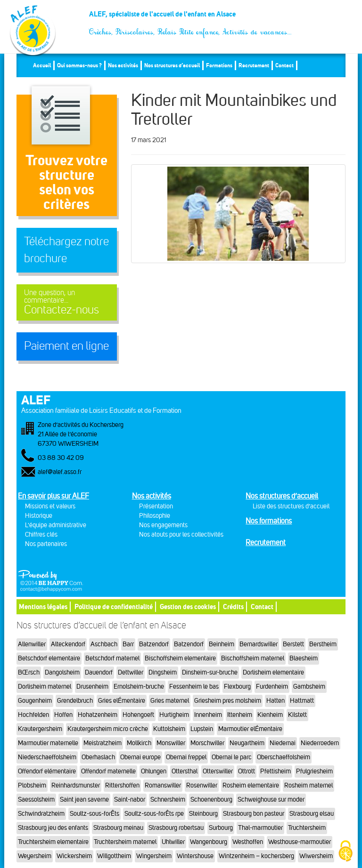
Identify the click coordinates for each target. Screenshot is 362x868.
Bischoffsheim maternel (253, 658)
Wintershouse (195, 856)
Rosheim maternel (309, 785)
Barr (128, 644)
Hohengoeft (138, 715)
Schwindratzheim (41, 814)
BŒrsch (29, 672)
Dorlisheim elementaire (273, 672)
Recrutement (254, 65)
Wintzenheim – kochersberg (256, 856)
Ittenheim (240, 715)
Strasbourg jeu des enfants (53, 828)
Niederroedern (320, 743)
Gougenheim (35, 701)
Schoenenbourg (211, 800)
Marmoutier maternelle (48, 743)
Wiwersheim (316, 856)
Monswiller (171, 743)
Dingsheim (163, 672)
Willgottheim (114, 856)
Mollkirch (139, 743)
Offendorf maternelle (108, 771)
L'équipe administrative (56, 525)
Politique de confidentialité (114, 607)
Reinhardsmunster (76, 785)
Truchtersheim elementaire (53, 842)
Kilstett (297, 715)
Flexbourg (237, 687)
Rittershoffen (122, 785)
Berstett (293, 644)
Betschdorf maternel (112, 658)
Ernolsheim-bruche (139, 687)
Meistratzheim (103, 743)
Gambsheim (309, 687)
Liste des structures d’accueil (291, 506)
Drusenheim (92, 687)
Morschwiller (207, 743)
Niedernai (283, 743)
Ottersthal (185, 771)
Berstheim (323, 644)
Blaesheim (304, 658)
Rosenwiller (202, 785)
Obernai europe (140, 757)
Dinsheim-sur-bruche (210, 672)
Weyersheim (35, 856)
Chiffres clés (41, 534)
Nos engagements (163, 525)
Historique (39, 516)
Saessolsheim (36, 800)
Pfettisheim (276, 771)
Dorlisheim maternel (45, 687)
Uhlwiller (173, 842)
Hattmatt (302, 701)
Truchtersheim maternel (125, 842)
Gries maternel (170, 701)
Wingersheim (154, 856)
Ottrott (247, 771)
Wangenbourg (209, 842)
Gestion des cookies (188, 607)
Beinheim (222, 644)
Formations (219, 65)
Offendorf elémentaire (47, 771)
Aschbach (104, 644)
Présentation (156, 506)
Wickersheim (74, 856)
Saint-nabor (130, 800)
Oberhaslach (98, 757)
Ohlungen (154, 771)
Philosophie (155, 516)
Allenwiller (32, 644)
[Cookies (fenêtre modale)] (346, 852)
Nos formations (269, 521)
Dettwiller (131, 672)
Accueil (42, 65)
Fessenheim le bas (194, 687)
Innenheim (208, 715)
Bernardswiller (259, 644)
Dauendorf (99, 672)
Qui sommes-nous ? (79, 65)
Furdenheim (272, 687)
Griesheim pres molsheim (228, 701)
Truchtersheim (307, 828)
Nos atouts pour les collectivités (181, 534)
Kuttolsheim (169, 729)
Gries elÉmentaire (122, 701)
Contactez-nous (67, 302)
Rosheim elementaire (251, 785)
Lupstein (202, 729)
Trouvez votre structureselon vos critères (66, 182)
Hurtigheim (174, 715)
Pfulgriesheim (314, 771)
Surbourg (221, 828)
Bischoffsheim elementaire (180, 658)
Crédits (233, 607)
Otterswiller (218, 771)
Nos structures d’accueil (172, 65)
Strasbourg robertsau (176, 828)
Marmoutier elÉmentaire (250, 729)
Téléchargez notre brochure (66, 250)
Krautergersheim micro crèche (108, 729)
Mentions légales (43, 607)
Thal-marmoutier (260, 828)
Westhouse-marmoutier (300, 842)
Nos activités (123, 65)
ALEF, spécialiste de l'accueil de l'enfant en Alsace (191, 18)
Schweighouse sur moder (271, 800)
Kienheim (270, 715)
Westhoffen (248, 842)
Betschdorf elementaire (49, 658)
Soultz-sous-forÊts (95, 814)
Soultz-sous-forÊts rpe (154, 814)
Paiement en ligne (66, 346)
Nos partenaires (46, 544)
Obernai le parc (232, 757)
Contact (284, 65)
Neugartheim (247, 743)
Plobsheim (32, 785)
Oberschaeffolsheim (284, 757)
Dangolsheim (62, 672)
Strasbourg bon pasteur (254, 814)
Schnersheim (168, 800)
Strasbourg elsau (312, 814)
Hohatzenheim (98, 715)
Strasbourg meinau (118, 828)
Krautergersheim (40, 729)
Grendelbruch (75, 701)
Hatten (276, 701)
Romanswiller (163, 785)
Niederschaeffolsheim (47, 757)
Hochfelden (33, 715)
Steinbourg (203, 814)
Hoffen (63, 715)
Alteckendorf (68, 644)
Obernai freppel (186, 757)
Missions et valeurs (50, 506)
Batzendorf (154, 644)
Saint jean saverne (84, 800)
